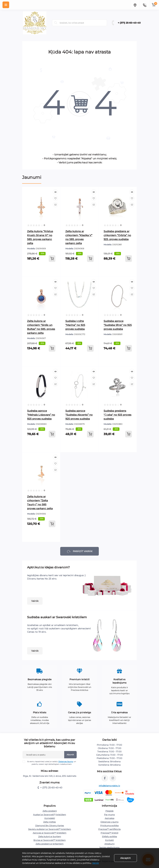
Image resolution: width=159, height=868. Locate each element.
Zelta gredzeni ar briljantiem (50, 844)
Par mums (109, 815)
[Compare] (55, 205)
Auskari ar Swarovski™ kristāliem (50, 815)
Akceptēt (125, 858)
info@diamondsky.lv (109, 786)
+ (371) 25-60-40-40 (129, 23)
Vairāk (35, 601)
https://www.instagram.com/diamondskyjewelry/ (113, 778)
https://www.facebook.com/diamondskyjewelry (105, 778)
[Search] (56, 23)
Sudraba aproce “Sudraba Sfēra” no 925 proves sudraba (118, 325)
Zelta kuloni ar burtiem (50, 837)
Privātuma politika (110, 826)
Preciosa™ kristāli (109, 833)
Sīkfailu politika (109, 837)
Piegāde (110, 811)
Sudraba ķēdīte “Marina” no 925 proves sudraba (75, 325)
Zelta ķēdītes (49, 822)
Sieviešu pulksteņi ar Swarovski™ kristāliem (49, 829)
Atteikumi (109, 844)
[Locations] (135, 5)
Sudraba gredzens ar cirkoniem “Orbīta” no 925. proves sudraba (117, 235)
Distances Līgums (109, 822)
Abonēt (70, 755)
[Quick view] (55, 192)
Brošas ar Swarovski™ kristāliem (50, 840)
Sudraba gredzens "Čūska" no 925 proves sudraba (118, 415)
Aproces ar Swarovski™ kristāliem (50, 833)
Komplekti (50, 818)
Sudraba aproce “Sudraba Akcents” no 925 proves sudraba (79, 415)
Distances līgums (66, 762)
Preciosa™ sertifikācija (109, 829)
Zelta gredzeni (50, 811)
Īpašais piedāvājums (109, 847)
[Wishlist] (55, 198)
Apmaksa (110, 818)
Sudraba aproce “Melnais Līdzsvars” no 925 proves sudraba (41, 415)
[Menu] (6, 5)
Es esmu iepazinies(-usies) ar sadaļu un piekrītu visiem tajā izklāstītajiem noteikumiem (51, 763)
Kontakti (109, 840)
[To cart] (52, 259)
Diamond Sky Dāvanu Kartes (50, 826)
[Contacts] (145, 5)
